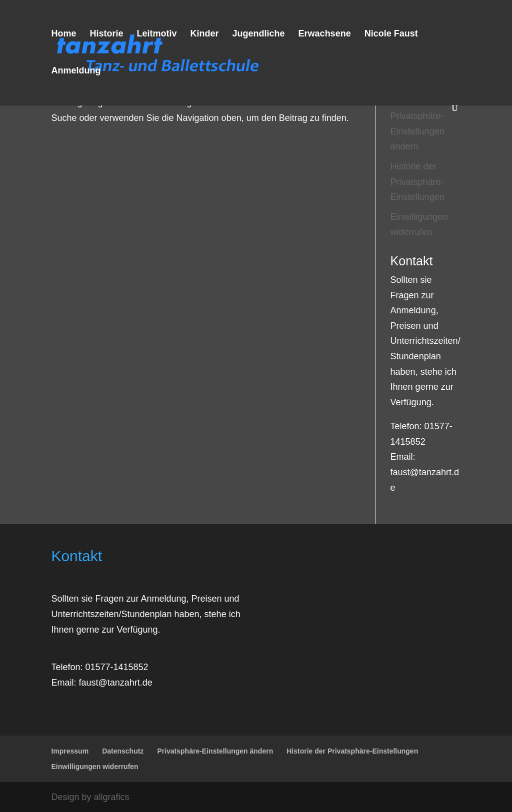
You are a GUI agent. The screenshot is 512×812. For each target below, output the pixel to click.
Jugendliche (259, 34)
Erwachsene (325, 34)
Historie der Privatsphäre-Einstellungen (417, 182)
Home (63, 34)
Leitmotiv (156, 34)
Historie (106, 34)
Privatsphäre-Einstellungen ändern (417, 131)
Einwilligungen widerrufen (94, 767)
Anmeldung (76, 71)
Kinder (205, 34)
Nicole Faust (391, 34)
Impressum (70, 751)
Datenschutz (123, 751)
